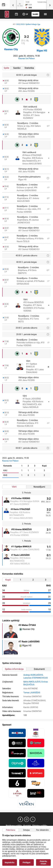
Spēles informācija (14, 669)
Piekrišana (11, 830)
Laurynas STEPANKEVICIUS (35, 678)
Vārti (14, 487)
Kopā (8, 580)
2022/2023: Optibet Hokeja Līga (28, 24)
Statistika (29, 68)
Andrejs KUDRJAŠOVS (33, 675)
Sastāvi (17, 68)
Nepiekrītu (10, 862)
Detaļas (26, 830)
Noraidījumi (39, 487)
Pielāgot (26, 862)
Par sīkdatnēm (43, 830)
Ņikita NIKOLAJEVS (32, 682)
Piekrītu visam (43, 862)
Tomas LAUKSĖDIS (32, 693)
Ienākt (35, 14)
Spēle (6, 68)
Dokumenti (39, 669)
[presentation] (13, 5)
